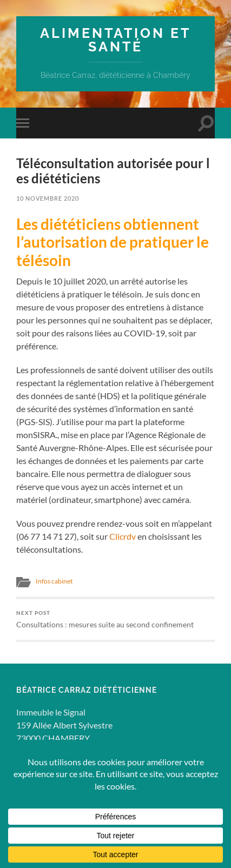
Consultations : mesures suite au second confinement (116, 619)
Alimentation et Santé (116, 40)
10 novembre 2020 (48, 198)
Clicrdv (123, 536)
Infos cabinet (54, 581)
